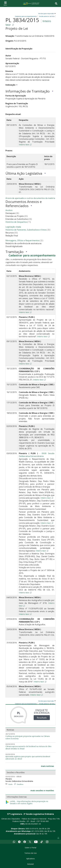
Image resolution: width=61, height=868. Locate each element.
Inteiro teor (24, 145)
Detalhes (20, 784)
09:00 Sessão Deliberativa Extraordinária (37, 455)
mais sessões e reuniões (42, 790)
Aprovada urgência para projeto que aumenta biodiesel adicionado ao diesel (28, 758)
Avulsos (9, 210)
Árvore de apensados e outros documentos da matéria (30, 198)
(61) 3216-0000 (37, 831)
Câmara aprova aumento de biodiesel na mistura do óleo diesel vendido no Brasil (28, 748)
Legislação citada (13, 227)
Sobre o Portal (30, 848)
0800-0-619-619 (32, 829)
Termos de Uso (31, 853)
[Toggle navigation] (5, 3)
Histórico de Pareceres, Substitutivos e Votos (26, 230)
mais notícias (47, 766)
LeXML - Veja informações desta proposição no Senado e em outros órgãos (27, 802)
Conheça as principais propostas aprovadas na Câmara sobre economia (28, 737)
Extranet (30, 864)
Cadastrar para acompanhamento (32, 256)
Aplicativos (31, 859)
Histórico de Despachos (16, 222)
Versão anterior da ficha (47, 16)
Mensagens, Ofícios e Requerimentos (22, 240)
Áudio (11, 784)
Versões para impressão (46, 13)
